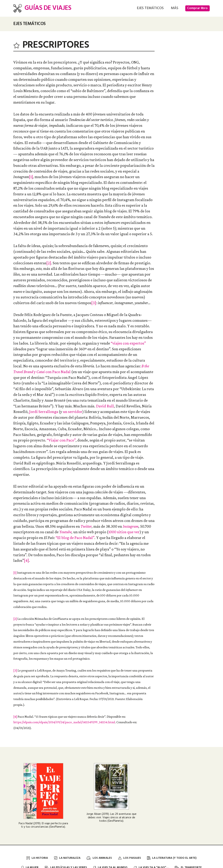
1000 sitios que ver (124, 532)
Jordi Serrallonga (44, 412)
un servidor (73, 412)
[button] (150, 8)
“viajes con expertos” (128, 343)
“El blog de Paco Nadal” (75, 538)
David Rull (105, 406)
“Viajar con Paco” (61, 440)
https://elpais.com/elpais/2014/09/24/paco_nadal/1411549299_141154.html (64, 722)
